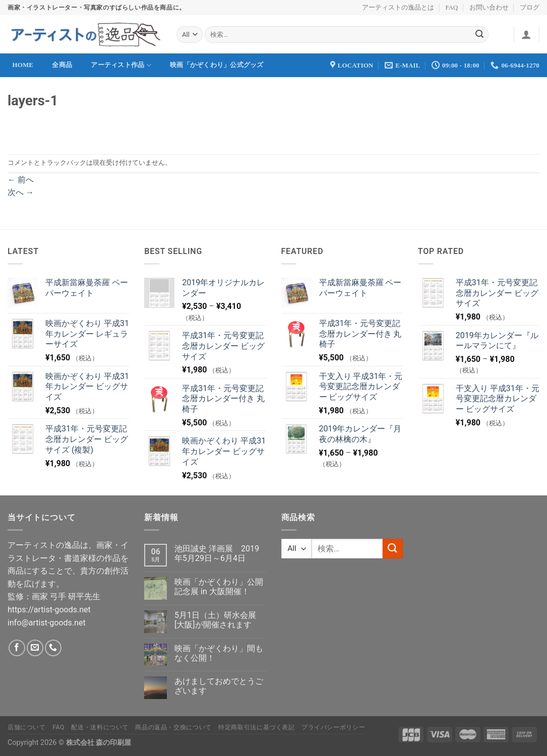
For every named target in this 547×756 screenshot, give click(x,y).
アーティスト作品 (121, 65)
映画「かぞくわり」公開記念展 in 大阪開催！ (219, 587)
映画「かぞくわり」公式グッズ (217, 65)
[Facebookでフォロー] (17, 648)
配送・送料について (100, 727)
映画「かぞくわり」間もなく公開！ (219, 653)
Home (23, 65)
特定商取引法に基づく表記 (256, 727)
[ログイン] (526, 34)
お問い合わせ (489, 8)
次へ (21, 192)
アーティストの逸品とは (398, 8)
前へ (21, 180)
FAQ (452, 8)
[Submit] (479, 35)
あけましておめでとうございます (219, 686)
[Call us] (53, 648)
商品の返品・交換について (173, 727)
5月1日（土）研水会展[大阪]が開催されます (215, 620)
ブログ (530, 8)
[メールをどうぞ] (35, 648)
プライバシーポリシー (333, 727)
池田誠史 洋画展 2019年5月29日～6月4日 (217, 553)
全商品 (62, 65)
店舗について (27, 727)
